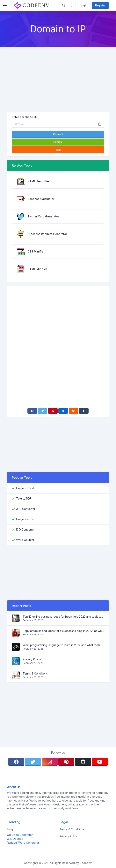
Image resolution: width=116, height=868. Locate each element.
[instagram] (50, 762)
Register (100, 5)
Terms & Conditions (35, 673)
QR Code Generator (20, 835)
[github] (83, 762)
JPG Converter (26, 509)
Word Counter (25, 540)
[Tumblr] (84, 411)
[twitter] (33, 762)
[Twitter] (43, 411)
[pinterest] (66, 762)
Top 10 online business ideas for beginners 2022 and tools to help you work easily (63, 617)
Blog (10, 829)
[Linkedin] (63, 411)
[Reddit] (73, 411)
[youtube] (100, 762)
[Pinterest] (53, 411)
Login (84, 5)
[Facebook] (32, 411)
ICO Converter (25, 529)
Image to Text (25, 488)
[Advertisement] (58, 76)
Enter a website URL (25, 117)
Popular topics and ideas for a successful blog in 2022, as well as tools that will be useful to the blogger (63, 631)
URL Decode (15, 839)
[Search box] (64, 5)
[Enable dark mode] (72, 5)
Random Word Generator (23, 843)
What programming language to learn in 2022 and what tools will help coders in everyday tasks (63, 645)
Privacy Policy (32, 659)
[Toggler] (5, 5)
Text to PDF (24, 498)
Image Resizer (25, 519)
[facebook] (16, 762)
